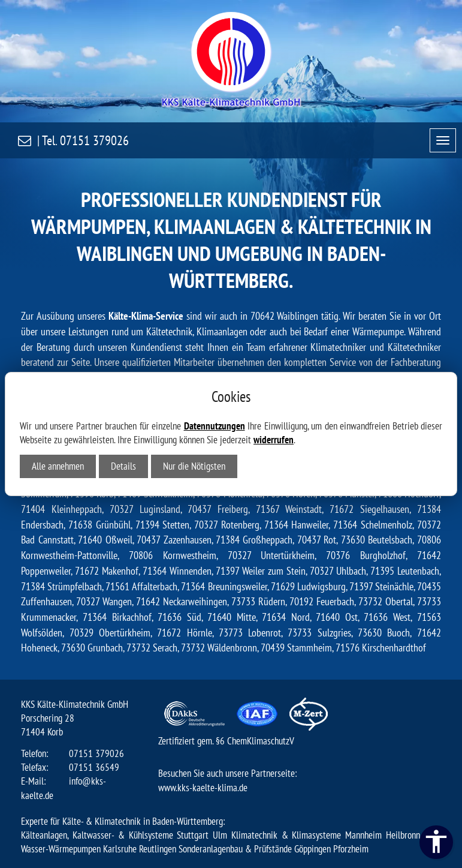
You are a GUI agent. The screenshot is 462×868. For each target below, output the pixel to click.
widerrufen (274, 440)
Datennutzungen (215, 426)
